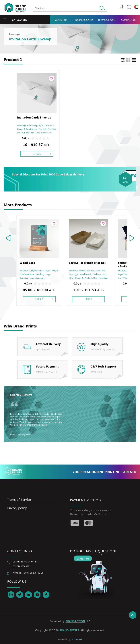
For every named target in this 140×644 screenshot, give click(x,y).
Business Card (84, 20)
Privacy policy (17, 508)
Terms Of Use (106, 20)
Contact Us (129, 20)
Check (37, 154)
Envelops (14, 34)
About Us (61, 20)
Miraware (77, 639)
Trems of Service (19, 499)
